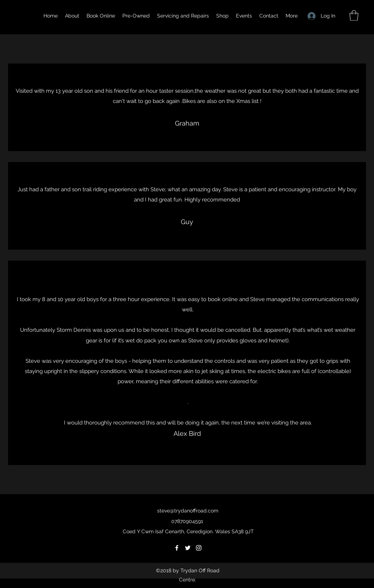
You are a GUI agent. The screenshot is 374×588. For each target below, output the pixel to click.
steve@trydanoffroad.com (188, 511)
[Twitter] (188, 548)
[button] (354, 16)
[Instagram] (199, 548)
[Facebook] (177, 548)
